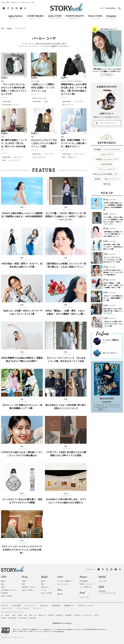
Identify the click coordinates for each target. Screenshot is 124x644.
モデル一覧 (4, 606)
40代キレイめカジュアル (40, 98)
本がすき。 (97, 615)
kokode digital (32, 618)
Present (82, 593)
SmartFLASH (59, 615)
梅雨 (64, 157)
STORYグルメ (45, 587)
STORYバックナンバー (86, 584)
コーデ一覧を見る (106, 75)
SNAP (4, 160)
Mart (26, 615)
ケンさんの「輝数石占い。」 (66, 581)
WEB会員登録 (56, 606)
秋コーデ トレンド (112, 179)
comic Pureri (77, 615)
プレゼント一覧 (84, 597)
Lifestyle (44, 577)
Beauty (25, 577)
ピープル (44, 590)
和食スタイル (42, 615)
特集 (2, 584)
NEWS (3, 581)
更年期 (97, 179)
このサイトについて (7, 608)
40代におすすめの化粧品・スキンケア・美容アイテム (108, 174)
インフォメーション (30, 606)
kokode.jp (4, 618)
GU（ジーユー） (19, 157)
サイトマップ (37, 608)
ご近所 (46, 101)
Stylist (101, 587)
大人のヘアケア (107, 154)
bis (35, 615)
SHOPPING (4, 593)
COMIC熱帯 (68, 615)
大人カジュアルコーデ (39, 157)
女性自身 (51, 615)
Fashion (4, 577)
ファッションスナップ (107, 169)
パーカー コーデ (78, 101)
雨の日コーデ (72, 157)
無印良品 (107, 184)
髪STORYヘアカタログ (29, 587)
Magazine (83, 577)
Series (59, 590)
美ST (31, 615)
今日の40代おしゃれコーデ (9, 590)
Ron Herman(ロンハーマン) (10, 105)
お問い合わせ (44, 606)
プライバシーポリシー (23, 608)
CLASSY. (7, 615)
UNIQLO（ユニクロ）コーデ (107, 159)
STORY (20, 615)
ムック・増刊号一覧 (85, 587)
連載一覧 (60, 594)
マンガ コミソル (87, 615)
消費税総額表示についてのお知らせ (62, 623)
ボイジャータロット (110, 353)
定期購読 (100, 409)
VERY (14, 615)
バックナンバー (113, 406)
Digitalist (102, 577)
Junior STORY (107, 164)
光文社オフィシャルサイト (86, 606)
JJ (2, 615)
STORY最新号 (84, 581)
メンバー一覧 (102, 581)
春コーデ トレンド (68, 105)
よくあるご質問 (16, 606)
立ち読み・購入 (101, 406)
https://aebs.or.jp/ (59, 631)
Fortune (60, 577)
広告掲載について (69, 606)
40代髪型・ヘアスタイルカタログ (107, 150)
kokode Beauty (13, 618)
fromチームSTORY (6, 596)
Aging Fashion (7, 101)
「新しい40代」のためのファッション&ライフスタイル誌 (18, 2)
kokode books (23, 618)
